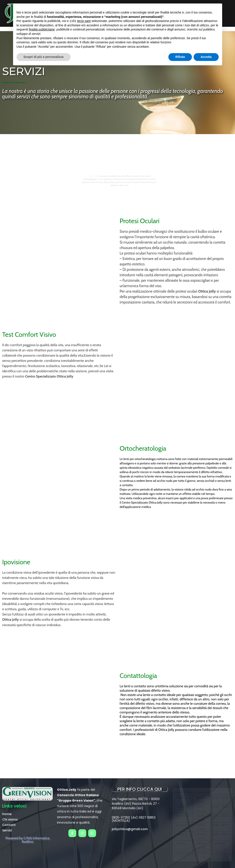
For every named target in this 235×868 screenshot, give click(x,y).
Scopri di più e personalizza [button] (44, 57)
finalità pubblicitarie (42, 29)
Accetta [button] (206, 57)
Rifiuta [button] (180, 57)
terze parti (84, 21)
